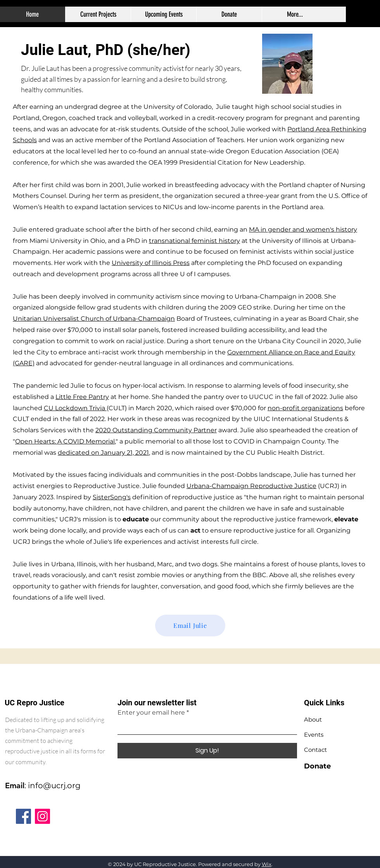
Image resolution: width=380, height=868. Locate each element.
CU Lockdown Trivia (75, 408)
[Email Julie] (190, 626)
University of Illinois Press (151, 263)
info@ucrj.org (54, 785)
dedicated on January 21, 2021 (103, 453)
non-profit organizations (305, 408)
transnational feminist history (194, 241)
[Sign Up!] (207, 751)
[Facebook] (23, 816)
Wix (267, 864)
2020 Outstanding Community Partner (156, 430)
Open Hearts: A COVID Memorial (65, 441)
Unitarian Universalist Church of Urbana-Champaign (94, 319)
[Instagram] (42, 816)
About (313, 719)
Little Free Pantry (82, 397)
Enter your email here (151, 713)
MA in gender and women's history (303, 229)
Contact (315, 750)
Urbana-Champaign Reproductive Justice (251, 486)
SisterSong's (112, 497)
